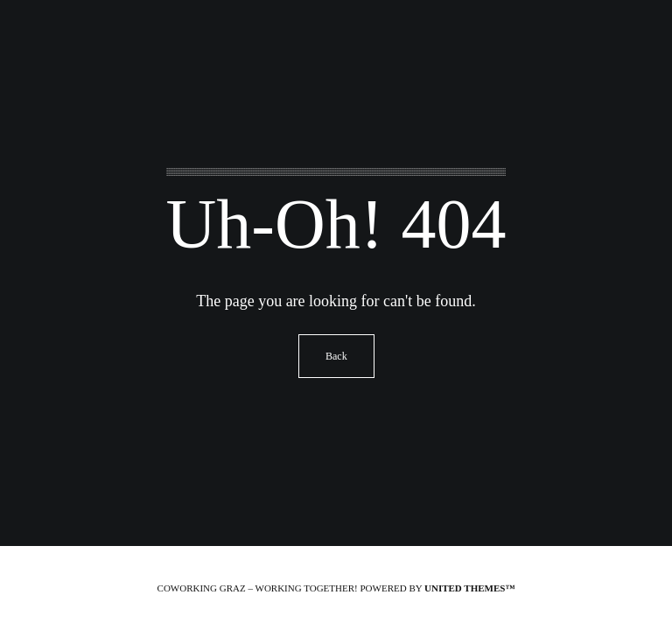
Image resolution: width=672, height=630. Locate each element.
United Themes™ (469, 588)
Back (336, 356)
